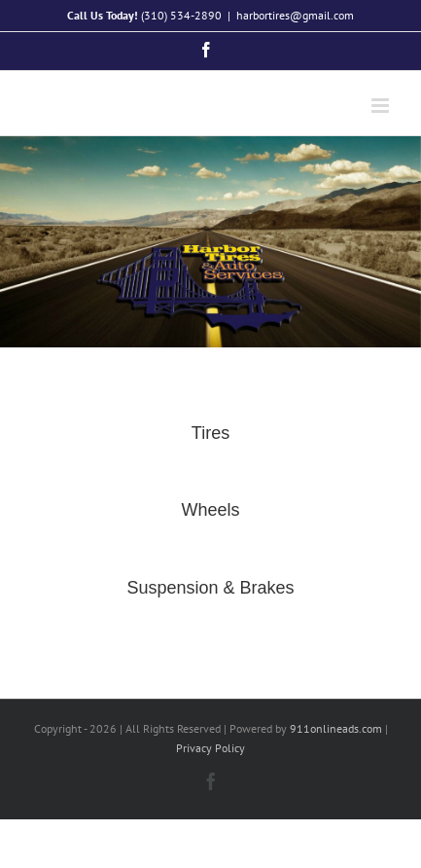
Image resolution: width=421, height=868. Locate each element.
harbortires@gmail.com (295, 15)
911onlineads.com (336, 728)
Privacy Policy (210, 748)
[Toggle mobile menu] (382, 106)
